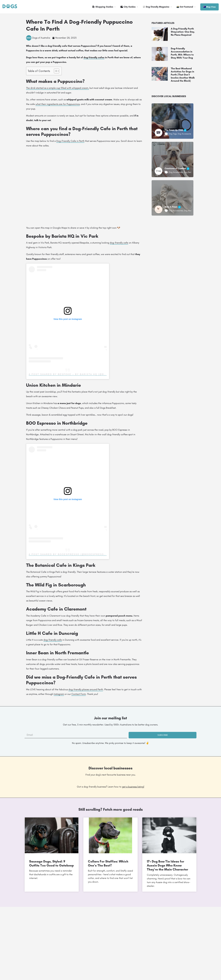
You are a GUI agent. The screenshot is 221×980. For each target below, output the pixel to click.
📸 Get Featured (185, 7)
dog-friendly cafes (94, 57)
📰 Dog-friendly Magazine (156, 7)
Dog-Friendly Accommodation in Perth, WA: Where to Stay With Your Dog (182, 53)
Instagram (59, 694)
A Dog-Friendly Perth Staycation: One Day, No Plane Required (183, 32)
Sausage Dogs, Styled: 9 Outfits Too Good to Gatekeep (51, 863)
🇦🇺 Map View (209, 7)
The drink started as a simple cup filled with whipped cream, (57, 88)
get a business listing (133, 787)
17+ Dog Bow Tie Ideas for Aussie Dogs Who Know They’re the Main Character (168, 865)
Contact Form (79, 694)
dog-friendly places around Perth (86, 689)
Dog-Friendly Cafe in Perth (70, 141)
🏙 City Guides (128, 7)
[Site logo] (10, 7)
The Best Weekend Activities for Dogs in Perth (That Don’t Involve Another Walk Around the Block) (183, 75)
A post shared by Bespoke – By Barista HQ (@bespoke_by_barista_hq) (85, 374)
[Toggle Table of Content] (55, 71)
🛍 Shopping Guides (103, 7)
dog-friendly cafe (119, 243)
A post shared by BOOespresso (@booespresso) (68, 554)
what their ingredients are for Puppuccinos (58, 104)
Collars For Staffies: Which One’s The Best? (108, 863)
